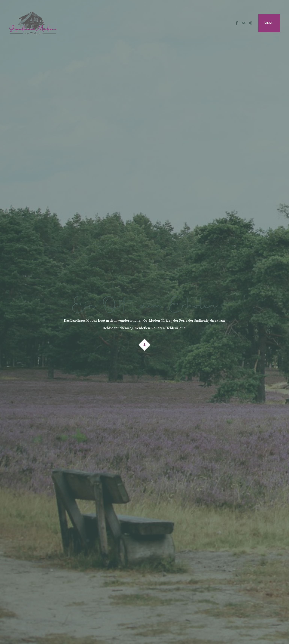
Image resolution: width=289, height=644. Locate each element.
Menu (269, 23)
